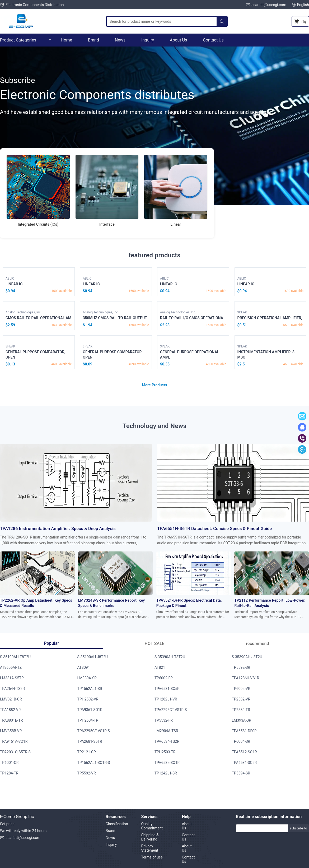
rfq (300, 21)
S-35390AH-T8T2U (170, 657)
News (120, 40)
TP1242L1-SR (166, 773)
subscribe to (299, 828)
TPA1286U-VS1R (246, 678)
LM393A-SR (242, 720)
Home (66, 40)
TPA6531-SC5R (244, 763)
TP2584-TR (241, 710)
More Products (154, 385)
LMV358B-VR (11, 731)
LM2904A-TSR (166, 731)
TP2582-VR (241, 699)
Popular (51, 643)
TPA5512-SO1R (244, 752)
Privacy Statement (150, 848)
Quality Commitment (152, 826)
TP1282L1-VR (166, 699)
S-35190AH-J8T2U (93, 657)
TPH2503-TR (165, 752)
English (300, 5)
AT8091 (84, 667)
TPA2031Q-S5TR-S (15, 752)
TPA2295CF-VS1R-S (94, 731)
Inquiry (148, 40)
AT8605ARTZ (11, 667)
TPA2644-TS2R (12, 689)
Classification (117, 824)
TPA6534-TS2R (167, 741)
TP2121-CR (87, 752)
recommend (257, 644)
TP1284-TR (9, 773)
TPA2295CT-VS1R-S (171, 710)
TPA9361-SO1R (90, 710)
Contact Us (213, 40)
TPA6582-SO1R (167, 763)
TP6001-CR (9, 763)
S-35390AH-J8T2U (247, 657)
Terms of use (152, 857)
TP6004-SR (241, 741)
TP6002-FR (164, 678)
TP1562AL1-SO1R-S (94, 763)
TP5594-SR (241, 773)
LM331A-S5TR (12, 678)
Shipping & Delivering (150, 837)
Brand (93, 40)
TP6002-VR (241, 689)
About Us (178, 40)
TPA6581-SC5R (167, 689)
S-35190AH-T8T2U (15, 657)
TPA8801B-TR (11, 720)
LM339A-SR (87, 678)
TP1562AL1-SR (90, 689)
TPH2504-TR (88, 720)
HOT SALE (155, 644)
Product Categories (26, 40)
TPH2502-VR (88, 699)
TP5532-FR (164, 720)
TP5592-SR (241, 667)
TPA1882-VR (10, 710)
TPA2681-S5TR (90, 741)
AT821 (160, 667)
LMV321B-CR (11, 699)
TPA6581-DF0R (244, 731)
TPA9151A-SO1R (14, 741)
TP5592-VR (87, 773)
